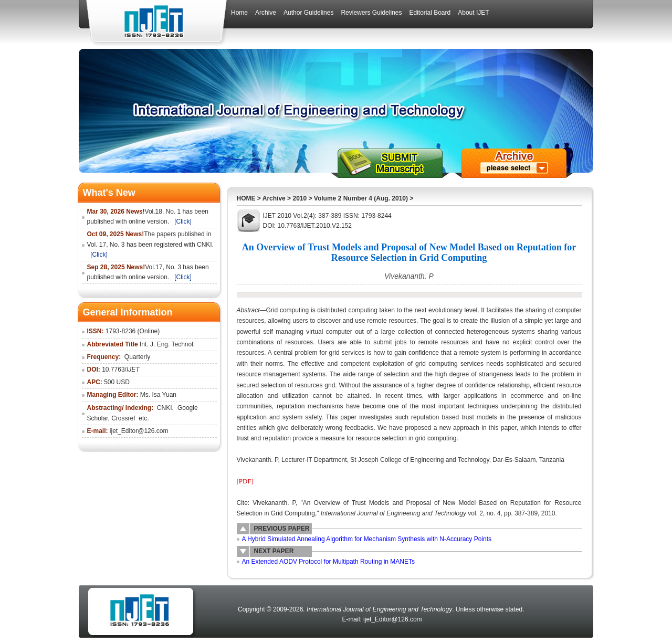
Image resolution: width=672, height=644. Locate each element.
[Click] (183, 221)
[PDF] (245, 481)
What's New (109, 193)
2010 (300, 198)
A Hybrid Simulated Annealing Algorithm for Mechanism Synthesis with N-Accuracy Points (367, 539)
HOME (246, 198)
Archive (274, 198)
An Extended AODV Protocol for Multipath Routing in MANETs (329, 562)
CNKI (165, 408)
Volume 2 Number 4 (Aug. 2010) (361, 198)
